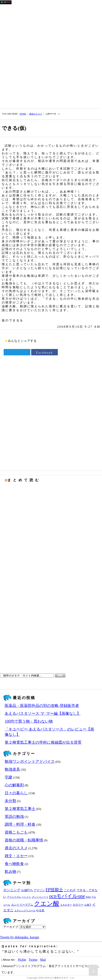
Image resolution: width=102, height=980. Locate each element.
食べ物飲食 (14, 864)
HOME (23, 114)
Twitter (33, 960)
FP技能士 (54, 890)
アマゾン (39, 890)
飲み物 (10, 872)
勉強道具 (12, 769)
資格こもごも (16, 832)
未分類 (10, 801)
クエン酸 (47, 903)
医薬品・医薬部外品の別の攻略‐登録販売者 (42, 706)
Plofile (22, 960)
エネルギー (66, 905)
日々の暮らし (16, 793)
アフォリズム (14, 897)
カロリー (78, 905)
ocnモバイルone (67, 896)
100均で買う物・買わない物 (29, 721)
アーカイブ (11, 927)
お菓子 (88, 905)
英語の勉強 (14, 817)
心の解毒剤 (14, 785)
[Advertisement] (51, 55)
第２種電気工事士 (20, 809)
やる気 (40, 911)
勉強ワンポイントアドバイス (30, 762)
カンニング (12, 890)
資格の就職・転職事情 (24, 840)
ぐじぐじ (26, 897)
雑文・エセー (16, 856)
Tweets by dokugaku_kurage (20, 937)
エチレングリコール (25, 911)
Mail (43, 960)
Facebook (44, 353)
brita (88, 897)
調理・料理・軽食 (20, 824)
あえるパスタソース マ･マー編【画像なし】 (43, 713)
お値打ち (27, 890)
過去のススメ (36, 114)
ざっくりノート (40, 897)
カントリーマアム (22, 905)
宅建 (9, 777)
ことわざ (70, 890)
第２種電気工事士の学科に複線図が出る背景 (43, 742)
